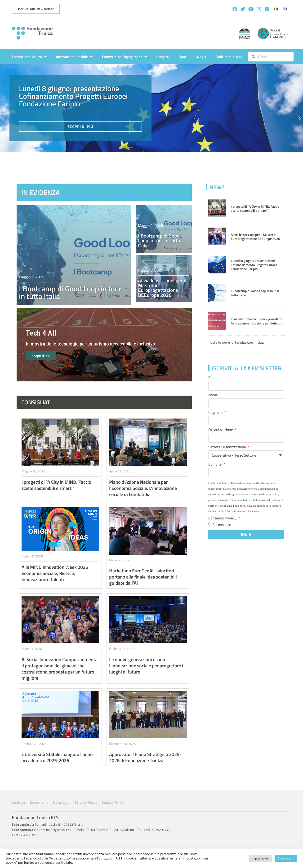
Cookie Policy (113, 802)
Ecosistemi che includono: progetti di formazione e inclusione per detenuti (257, 321)
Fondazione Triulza (29, 57)
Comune (215, 465)
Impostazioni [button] (261, 858)
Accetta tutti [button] (286, 858)
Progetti (163, 57)
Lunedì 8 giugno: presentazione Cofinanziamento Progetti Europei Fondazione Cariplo (254, 265)
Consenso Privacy (223, 518)
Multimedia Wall (229, 57)
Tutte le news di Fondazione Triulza (236, 342)
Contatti (18, 802)
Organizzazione (221, 430)
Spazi (183, 57)
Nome (214, 395)
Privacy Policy (86, 802)
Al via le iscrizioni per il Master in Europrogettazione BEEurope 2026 (255, 237)
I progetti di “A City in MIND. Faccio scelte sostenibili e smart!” (255, 209)
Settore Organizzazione (228, 447)
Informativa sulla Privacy (246, 511)
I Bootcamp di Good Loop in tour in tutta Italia (70, 292)
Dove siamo (39, 802)
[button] (5, 118)
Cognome (216, 413)
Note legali (62, 802)
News (202, 57)
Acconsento (222, 524)
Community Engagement (124, 57)
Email (213, 378)
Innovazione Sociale (74, 57)
